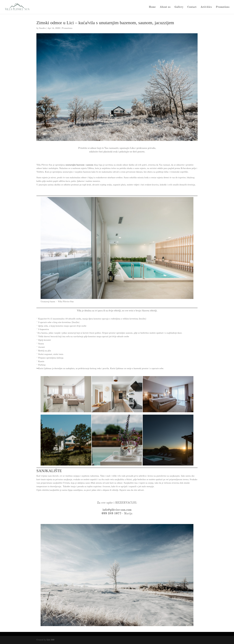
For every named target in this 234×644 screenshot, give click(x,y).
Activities (206, 7)
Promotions (223, 7)
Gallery (179, 7)
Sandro (42, 28)
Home (152, 7)
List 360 (50, 640)
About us (165, 7)
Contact (192, 7)
